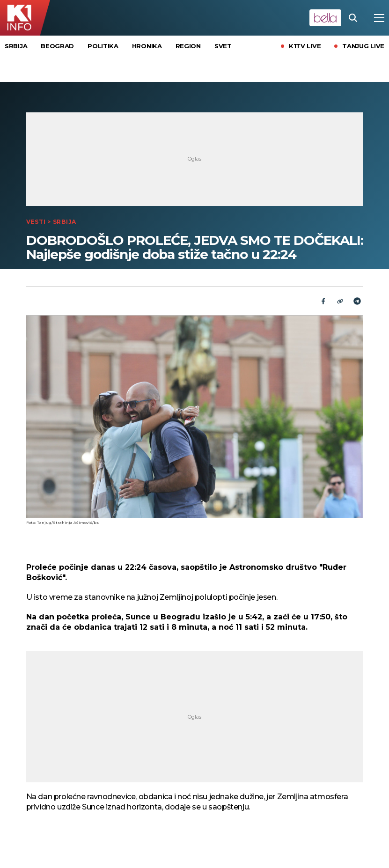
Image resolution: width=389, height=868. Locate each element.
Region (188, 46)
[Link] (340, 301)
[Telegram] (357, 301)
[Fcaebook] (323, 301)
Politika (103, 46)
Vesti (36, 222)
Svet (223, 46)
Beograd (57, 46)
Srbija (16, 46)
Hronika (147, 46)
